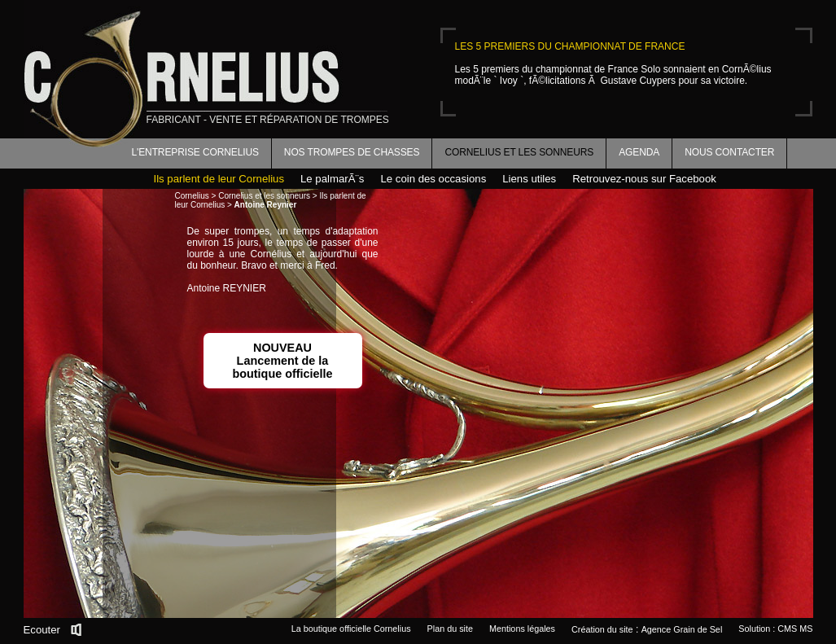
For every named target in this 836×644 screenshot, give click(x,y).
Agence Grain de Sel (682, 629)
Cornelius (192, 196)
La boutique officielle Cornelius (351, 629)
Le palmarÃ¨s (332, 179)
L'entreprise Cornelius (195, 152)
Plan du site (450, 629)
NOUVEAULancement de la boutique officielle (282, 361)
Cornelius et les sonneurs (519, 152)
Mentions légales (522, 629)
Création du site (602, 629)
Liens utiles (529, 179)
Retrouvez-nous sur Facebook (644, 179)
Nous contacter (729, 152)
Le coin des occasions (433, 179)
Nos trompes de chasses (352, 152)
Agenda (639, 152)
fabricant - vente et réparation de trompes (268, 120)
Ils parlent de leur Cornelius (219, 179)
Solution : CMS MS (775, 629)
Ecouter (42, 630)
